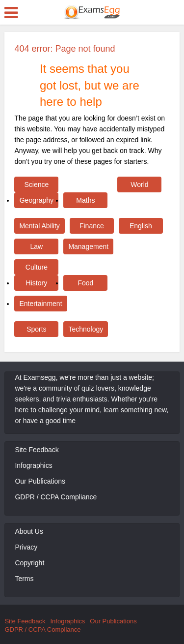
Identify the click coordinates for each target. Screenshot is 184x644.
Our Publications (40, 481)
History (37, 283)
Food (85, 283)
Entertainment (40, 304)
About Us (29, 531)
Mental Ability (39, 226)
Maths (85, 200)
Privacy (26, 547)
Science (36, 184)
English (141, 226)
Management (88, 246)
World (139, 184)
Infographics (33, 465)
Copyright (29, 563)
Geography (37, 200)
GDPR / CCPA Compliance (56, 497)
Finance (92, 226)
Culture (37, 267)
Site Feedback (37, 450)
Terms (24, 579)
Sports (36, 329)
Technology (86, 329)
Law (37, 246)
